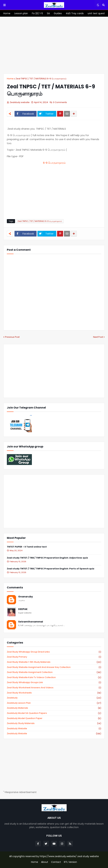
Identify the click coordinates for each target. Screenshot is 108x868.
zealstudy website (54, 729)
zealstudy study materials (54, 723)
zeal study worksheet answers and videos (54, 688)
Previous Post (12, 337)
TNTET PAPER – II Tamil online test (27, 547)
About (45, 862)
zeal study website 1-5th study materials (54, 662)
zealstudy (54, 698)
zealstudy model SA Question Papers (54, 713)
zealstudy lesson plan (54, 703)
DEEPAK (23, 609)
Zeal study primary (54, 657)
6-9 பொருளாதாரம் (54, 163)
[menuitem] (7, 13)
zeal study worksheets (54, 693)
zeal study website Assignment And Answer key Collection (54, 667)
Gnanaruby (26, 597)
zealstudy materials (54, 708)
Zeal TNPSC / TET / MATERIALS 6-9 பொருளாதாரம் (41, 79)
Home (10, 79)
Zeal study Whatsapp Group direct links (54, 652)
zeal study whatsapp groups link (54, 682)
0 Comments (60, 102)
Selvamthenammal (31, 622)
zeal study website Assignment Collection (54, 672)
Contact (56, 862)
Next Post (98, 337)
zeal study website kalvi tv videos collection (54, 677)
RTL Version (70, 862)
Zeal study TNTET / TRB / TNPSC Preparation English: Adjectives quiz (47, 558)
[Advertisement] (54, 45)
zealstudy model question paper (54, 718)
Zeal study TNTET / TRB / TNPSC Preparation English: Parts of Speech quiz (51, 569)
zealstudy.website (54, 734)
